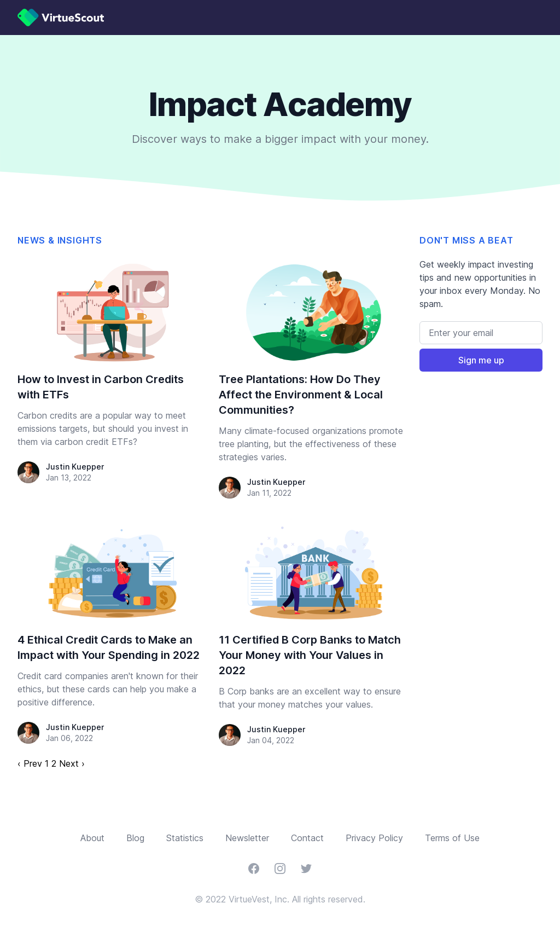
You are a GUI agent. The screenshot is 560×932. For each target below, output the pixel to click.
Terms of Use (452, 838)
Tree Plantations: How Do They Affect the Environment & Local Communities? (301, 395)
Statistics (185, 838)
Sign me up (481, 360)
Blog (135, 838)
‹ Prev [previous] (30, 763)
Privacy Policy (374, 838)
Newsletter (247, 838)
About (92, 838)
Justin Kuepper (75, 467)
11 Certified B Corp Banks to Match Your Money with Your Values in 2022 (310, 655)
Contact (307, 838)
